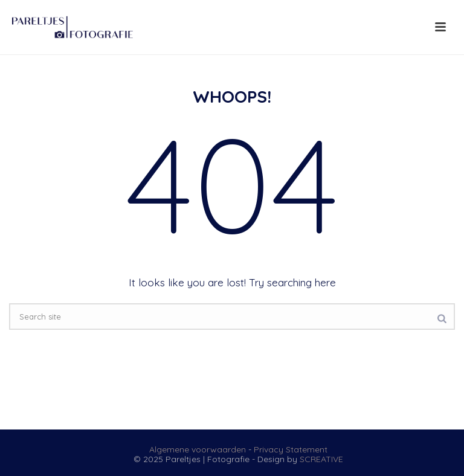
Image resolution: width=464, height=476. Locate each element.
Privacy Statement (291, 449)
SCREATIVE (321, 459)
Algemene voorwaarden (198, 449)
